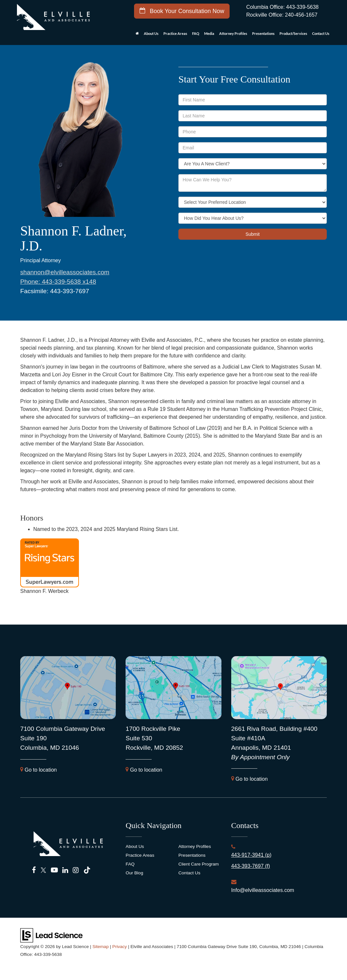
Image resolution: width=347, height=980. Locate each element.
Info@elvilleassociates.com (263, 890)
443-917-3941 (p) (251, 855)
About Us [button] (151, 33)
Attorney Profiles (233, 33)
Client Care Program (199, 864)
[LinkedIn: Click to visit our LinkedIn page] (65, 870)
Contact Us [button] (321, 33)
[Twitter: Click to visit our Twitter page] (43, 870)
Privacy (120, 947)
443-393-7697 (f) (251, 866)
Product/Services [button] (293, 33)
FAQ (196, 33)
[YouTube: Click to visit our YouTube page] (54, 870)
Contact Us (189, 873)
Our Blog (134, 873)
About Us (135, 846)
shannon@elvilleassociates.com (65, 272)
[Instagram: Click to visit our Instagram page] (76, 870)
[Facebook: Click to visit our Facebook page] (34, 870)
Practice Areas (140, 855)
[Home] (137, 35)
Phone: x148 (58, 282)
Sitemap (100, 947)
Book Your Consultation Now (182, 11)
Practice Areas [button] (175, 33)
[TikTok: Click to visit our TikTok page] (87, 870)
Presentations (263, 33)
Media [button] (209, 33)
